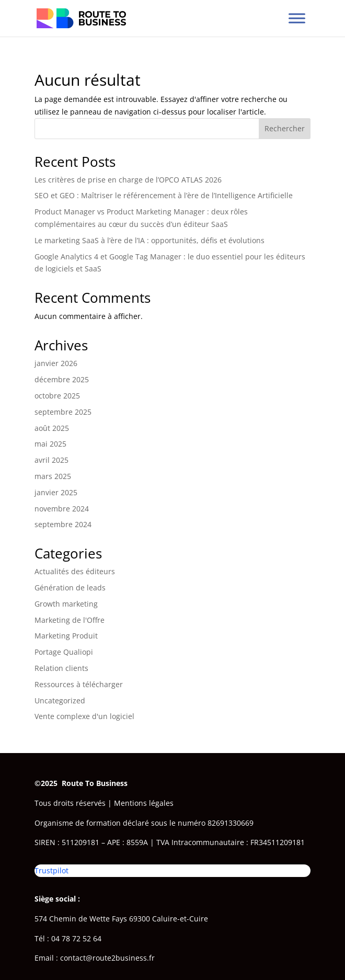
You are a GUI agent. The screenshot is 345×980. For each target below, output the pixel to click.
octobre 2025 (57, 396)
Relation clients (61, 668)
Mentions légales (144, 803)
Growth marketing (66, 604)
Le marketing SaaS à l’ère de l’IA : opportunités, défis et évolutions (149, 240)
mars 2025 (53, 476)
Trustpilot (51, 870)
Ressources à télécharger (79, 684)
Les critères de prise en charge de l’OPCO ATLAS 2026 (128, 180)
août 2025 (52, 428)
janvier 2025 (56, 492)
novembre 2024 (62, 509)
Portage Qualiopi (64, 652)
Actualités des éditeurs (75, 571)
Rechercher (285, 128)
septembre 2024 (63, 524)
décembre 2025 (62, 379)
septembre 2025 (63, 412)
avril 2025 (51, 460)
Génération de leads (70, 588)
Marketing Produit (66, 636)
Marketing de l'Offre (70, 620)
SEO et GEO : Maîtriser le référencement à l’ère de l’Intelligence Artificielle (164, 195)
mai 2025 (50, 444)
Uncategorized (60, 700)
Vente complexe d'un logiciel (84, 716)
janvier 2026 (56, 363)
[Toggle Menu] (297, 18)
